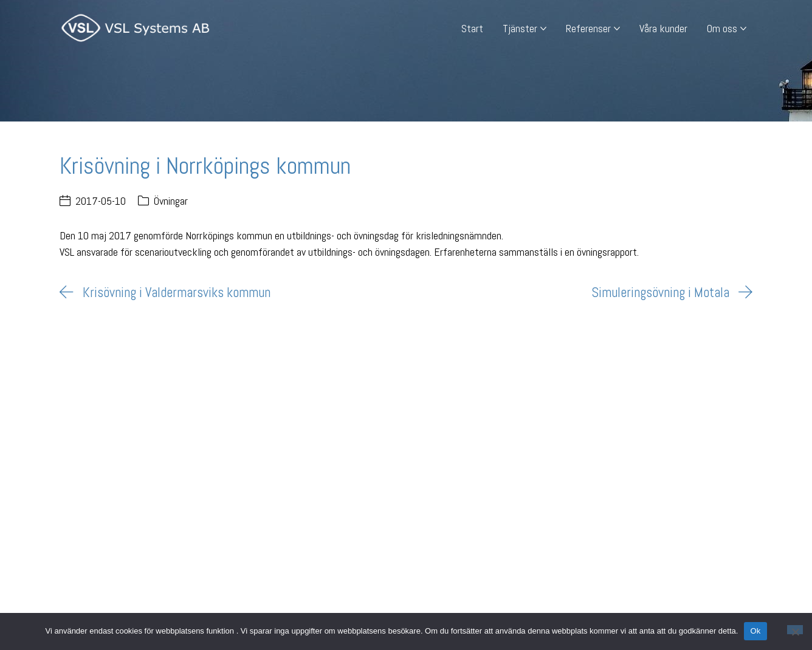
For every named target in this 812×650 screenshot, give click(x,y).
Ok (755, 631)
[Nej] (795, 630)
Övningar (171, 201)
